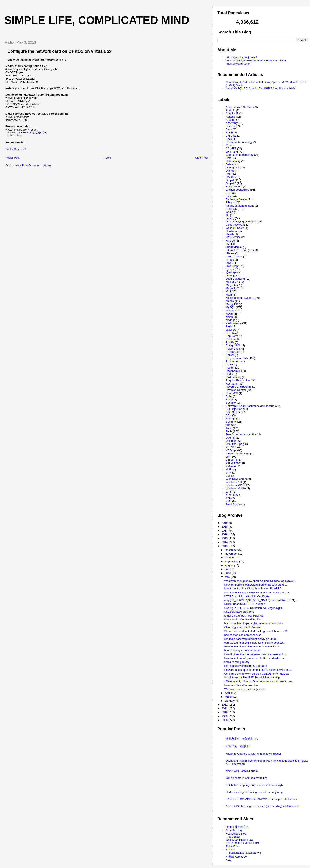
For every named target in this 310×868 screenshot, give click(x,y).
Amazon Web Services (240, 107)
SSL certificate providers (239, 612)
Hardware (232, 231)
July (228, 569)
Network (231, 310)
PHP (229, 333)
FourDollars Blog (236, 834)
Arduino (231, 120)
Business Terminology (239, 142)
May (228, 577)
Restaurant (233, 384)
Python (230, 368)
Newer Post (12, 158)
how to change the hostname (242, 650)
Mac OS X (232, 282)
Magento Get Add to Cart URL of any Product (253, 754)
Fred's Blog (233, 837)
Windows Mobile (236, 488)
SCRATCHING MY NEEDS (242, 843)
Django (230, 171)
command (232, 152)
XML (229, 501)
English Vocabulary (238, 190)
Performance (234, 323)
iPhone (230, 253)
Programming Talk (237, 358)
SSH (229, 415)
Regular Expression (238, 380)
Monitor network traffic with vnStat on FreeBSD (253, 588)
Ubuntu (230, 438)
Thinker (230, 849)
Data (229, 158)
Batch (229, 133)
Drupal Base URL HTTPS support (245, 604)
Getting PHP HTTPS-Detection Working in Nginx (254, 608)
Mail (228, 291)
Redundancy (234, 377)
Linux (19, 135)
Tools (229, 431)
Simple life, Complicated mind (97, 20)
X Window (232, 495)
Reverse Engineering (239, 387)
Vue (228, 476)
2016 (225, 534)
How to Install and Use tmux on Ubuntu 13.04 (252, 646)
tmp (228, 425)
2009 (225, 716)
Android (231, 110)
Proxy (229, 365)
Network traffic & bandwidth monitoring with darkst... (256, 585)
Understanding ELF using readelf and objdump (254, 792)
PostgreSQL (233, 345)
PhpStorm (232, 336)
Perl (228, 326)
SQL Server (233, 412)
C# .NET (231, 148)
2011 (225, 708)
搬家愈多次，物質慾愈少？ (242, 739)
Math (229, 295)
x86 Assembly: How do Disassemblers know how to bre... (259, 681)
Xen (228, 498)
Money (230, 301)
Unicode (231, 441)
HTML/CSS (233, 237)
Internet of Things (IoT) (240, 250)
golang (230, 218)
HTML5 (230, 241)
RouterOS (232, 393)
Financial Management (240, 206)
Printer (230, 355)
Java (229, 263)
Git (228, 215)
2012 (225, 705)
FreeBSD (231, 209)
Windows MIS (234, 485)
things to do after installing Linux (244, 619)
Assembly (232, 123)
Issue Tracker (234, 256)
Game (229, 212)
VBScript (231, 450)
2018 (225, 527)
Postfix (230, 342)
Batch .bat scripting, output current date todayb (254, 785)
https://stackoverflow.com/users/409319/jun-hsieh (256, 60)
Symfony (231, 422)
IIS (227, 244)
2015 (225, 538)
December (232, 550)
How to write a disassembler (241, 685)
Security (231, 403)
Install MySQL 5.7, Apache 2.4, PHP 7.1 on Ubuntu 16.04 (261, 88)
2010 (225, 712)
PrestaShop (233, 352)
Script (229, 399)
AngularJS (232, 113)
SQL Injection (234, 409)
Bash (229, 129)
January (230, 701)
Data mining (233, 161)
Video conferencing (238, 453)
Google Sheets (235, 228)
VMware (231, 466)
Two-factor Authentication (241, 434)
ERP (229, 193)
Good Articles (234, 225)
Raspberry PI (234, 371)
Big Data (231, 136)
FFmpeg (231, 202)
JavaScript (232, 266)
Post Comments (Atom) (37, 165)
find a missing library (237, 662)
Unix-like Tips (234, 444)
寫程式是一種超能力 (238, 746)
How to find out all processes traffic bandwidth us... (255, 658)
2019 (225, 523)
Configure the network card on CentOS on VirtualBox (59, 51)
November (232, 554)
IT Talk (230, 260)
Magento (231, 285)
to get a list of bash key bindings (244, 616)
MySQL (230, 307)
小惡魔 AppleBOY (237, 857)
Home (107, 158)
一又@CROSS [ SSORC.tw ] (243, 853)
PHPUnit (231, 339)
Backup (230, 126)
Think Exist (233, 846)
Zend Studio (233, 504)
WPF (229, 492)
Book (229, 139)
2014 (225, 542)
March (229, 697)
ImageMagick (234, 247)
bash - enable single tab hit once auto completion (254, 623)
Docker (230, 177)
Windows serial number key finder (245, 689)
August (230, 565)
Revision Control (236, 390)
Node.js (230, 320)
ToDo (229, 428)
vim (228, 457)
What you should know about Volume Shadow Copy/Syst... (260, 581)
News (229, 314)
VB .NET (231, 447)
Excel (229, 196)
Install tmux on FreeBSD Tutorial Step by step (252, 677)
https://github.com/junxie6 (241, 57)
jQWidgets (232, 272)
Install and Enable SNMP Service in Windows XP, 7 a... (258, 592)
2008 (225, 720)
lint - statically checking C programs (246, 666)
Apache (230, 117)
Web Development (237, 479)
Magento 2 (232, 288)
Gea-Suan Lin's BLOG (239, 840)
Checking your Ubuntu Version (243, 627)
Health (230, 234)
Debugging (232, 167)
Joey (229, 860)
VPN (229, 473)
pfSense (231, 330)
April (228, 693)
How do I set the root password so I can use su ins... (256, 654)
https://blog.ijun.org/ (238, 64)
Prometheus (233, 361)
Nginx (229, 317)
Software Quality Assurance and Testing (250, 406)
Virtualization (234, 463)
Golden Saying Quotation (241, 222)
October (230, 558)
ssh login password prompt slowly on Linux (250, 639)
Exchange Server (236, 199)
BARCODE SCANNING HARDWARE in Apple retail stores (261, 799)
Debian (230, 164)
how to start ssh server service (243, 635)
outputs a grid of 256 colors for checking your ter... (255, 643)
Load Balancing (235, 279)
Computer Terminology (240, 155)
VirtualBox (232, 460)
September (232, 562)
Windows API (234, 482)
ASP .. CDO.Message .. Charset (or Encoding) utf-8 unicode (262, 806)
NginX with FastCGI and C (242, 771)
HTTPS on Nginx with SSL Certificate (247, 596)
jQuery (230, 269)
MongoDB (232, 304)
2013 (225, 546)
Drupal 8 (231, 183)
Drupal (230, 180)
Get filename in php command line (247, 778)
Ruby (229, 396)
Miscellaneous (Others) (240, 298)
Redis (229, 374)
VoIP (229, 469)
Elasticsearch (234, 187)
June (228, 573)
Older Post (202, 158)
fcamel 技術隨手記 (237, 827)
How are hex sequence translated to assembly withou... (258, 670)
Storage (231, 419)
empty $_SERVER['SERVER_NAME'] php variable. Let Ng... (261, 600)
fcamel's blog (234, 830)
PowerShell (233, 349)
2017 (225, 531)
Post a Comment (16, 149)
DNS (229, 174)
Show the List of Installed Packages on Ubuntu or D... (257, 631)
